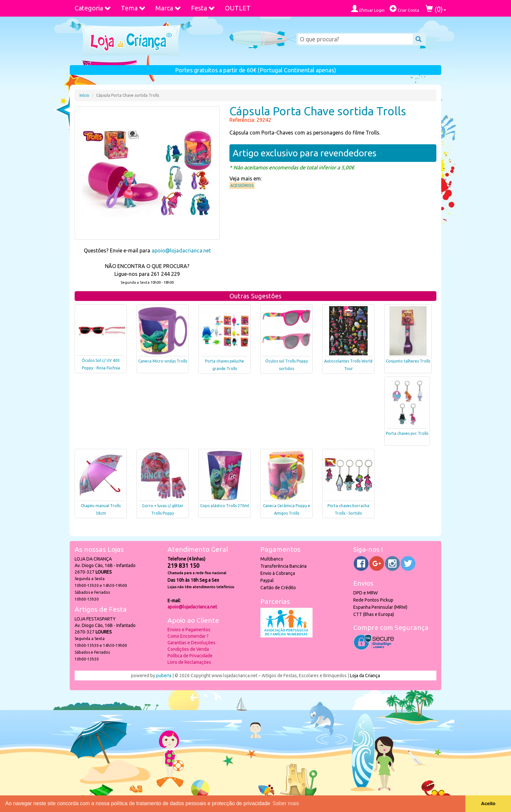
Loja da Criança (365, 676)
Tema (133, 8)
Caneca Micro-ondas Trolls (163, 361)
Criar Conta (404, 9)
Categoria (93, 8)
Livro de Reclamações (189, 662)
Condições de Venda (188, 649)
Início (84, 95)
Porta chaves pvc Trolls (407, 433)
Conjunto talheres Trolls (408, 361)
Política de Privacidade (190, 656)
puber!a (164, 676)
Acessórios (242, 185)
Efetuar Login (368, 9)
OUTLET (238, 8)
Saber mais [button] (286, 803)
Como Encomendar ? (188, 636)
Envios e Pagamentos (189, 630)
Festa (203, 8)
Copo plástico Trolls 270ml (225, 506)
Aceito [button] (488, 804)
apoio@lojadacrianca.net (181, 250)
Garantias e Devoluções (191, 643)
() (436, 9)
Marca (168, 8)
